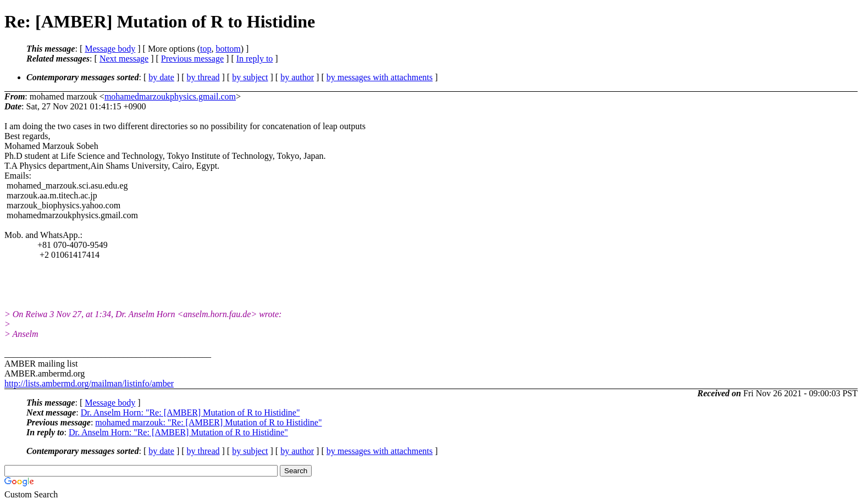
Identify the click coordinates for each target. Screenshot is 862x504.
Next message (124, 59)
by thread (203, 77)
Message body (110, 49)
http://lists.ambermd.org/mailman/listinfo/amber (89, 383)
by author (297, 77)
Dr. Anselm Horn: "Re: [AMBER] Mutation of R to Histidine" (190, 412)
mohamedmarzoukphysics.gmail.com (170, 96)
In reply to (255, 59)
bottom (228, 49)
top (206, 49)
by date (161, 77)
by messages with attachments (380, 77)
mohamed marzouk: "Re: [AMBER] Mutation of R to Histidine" (208, 422)
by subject (250, 77)
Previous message (192, 59)
